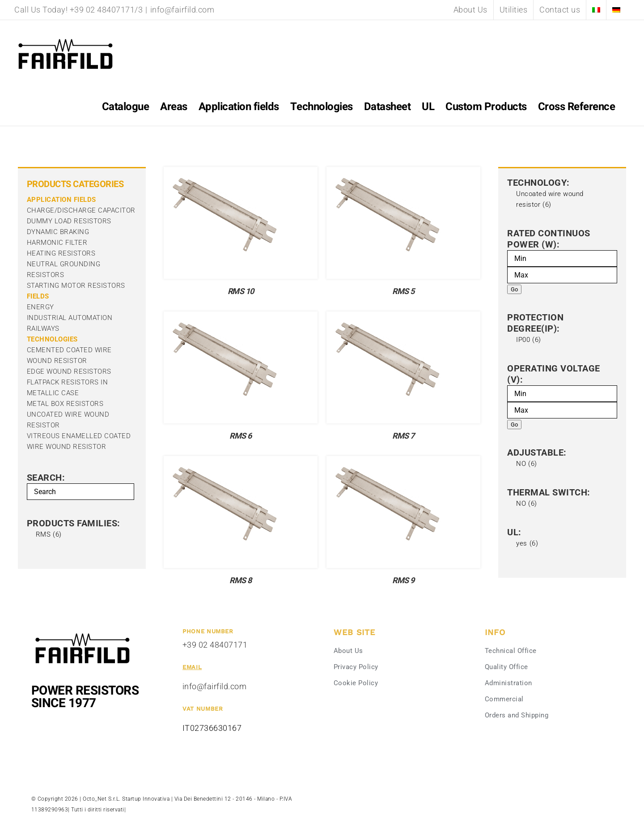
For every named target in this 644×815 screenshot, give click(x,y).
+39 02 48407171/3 (106, 10)
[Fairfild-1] (83, 632)
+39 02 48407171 (215, 645)
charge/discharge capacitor (81, 210)
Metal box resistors (65, 404)
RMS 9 (403, 581)
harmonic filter (57, 243)
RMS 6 (241, 436)
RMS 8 (241, 581)
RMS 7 (403, 436)
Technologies (52, 339)
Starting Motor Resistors (76, 286)
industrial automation (70, 318)
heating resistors (61, 253)
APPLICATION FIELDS (61, 200)
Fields (38, 296)
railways (43, 329)
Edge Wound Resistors (69, 371)
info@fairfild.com (182, 10)
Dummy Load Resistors (69, 221)
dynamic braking (58, 232)
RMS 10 (241, 292)
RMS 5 (403, 292)
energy (40, 307)
